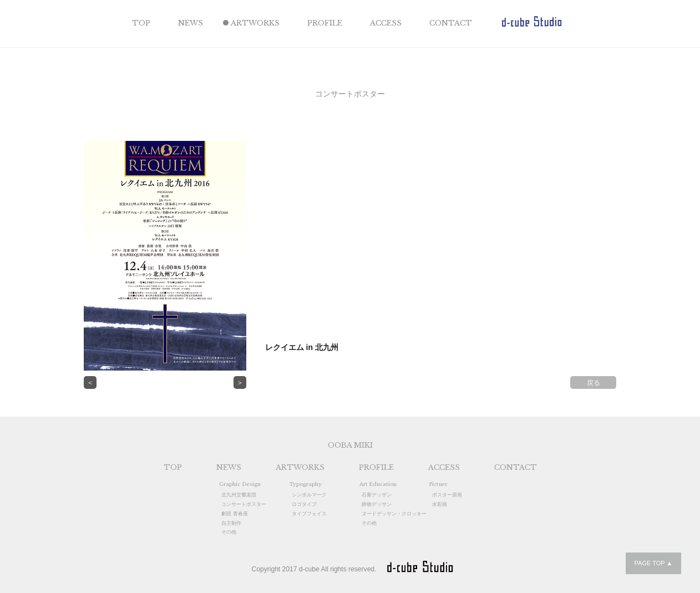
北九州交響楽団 (239, 495)
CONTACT (451, 23)
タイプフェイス (309, 514)
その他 (229, 532)
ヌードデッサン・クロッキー (394, 514)
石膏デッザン (377, 495)
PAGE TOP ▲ (653, 563)
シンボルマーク (309, 495)
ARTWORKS (255, 23)
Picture (438, 484)
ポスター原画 (447, 495)
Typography (305, 484)
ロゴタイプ (304, 504)
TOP (141, 23)
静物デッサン (377, 504)
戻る (594, 383)
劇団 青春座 (235, 514)
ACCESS (386, 23)
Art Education (378, 484)
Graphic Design (240, 484)
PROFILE (325, 23)
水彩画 (440, 504)
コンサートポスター (244, 504)
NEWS (191, 23)
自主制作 (231, 523)
